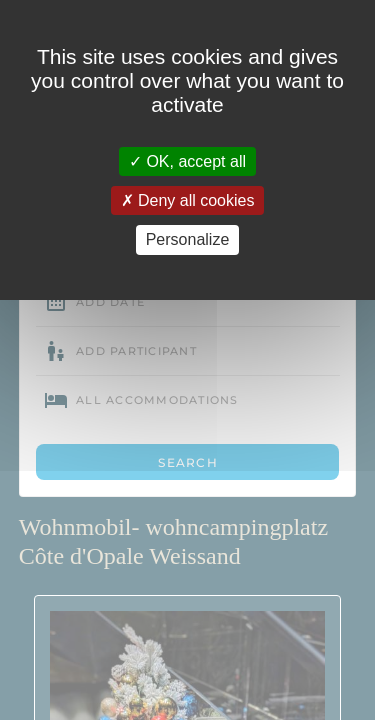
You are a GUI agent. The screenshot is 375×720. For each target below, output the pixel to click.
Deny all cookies (188, 200)
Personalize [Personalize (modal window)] (188, 239)
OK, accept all (187, 161)
